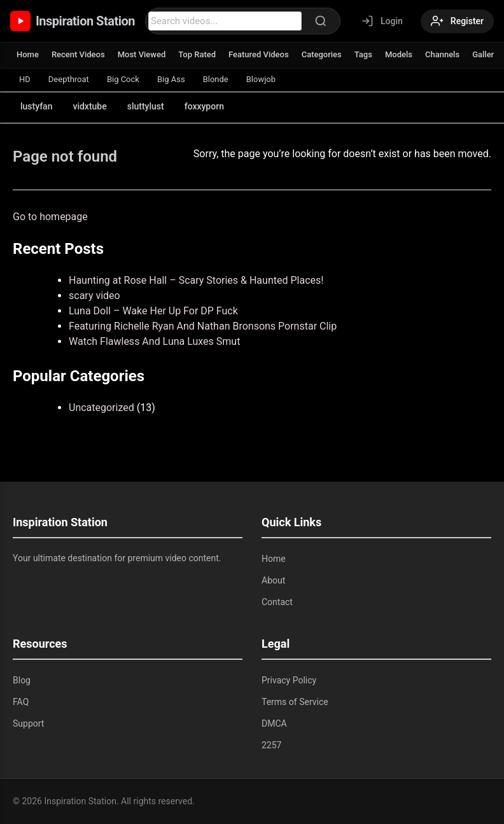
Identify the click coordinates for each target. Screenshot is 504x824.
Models (399, 54)
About (273, 580)
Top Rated (197, 54)
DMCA (274, 723)
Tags (363, 54)
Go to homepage (50, 217)
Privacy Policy (289, 680)
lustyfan (36, 106)
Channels (442, 54)
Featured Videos (259, 54)
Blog (22, 680)
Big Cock (123, 79)
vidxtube (89, 106)
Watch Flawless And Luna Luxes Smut (154, 341)
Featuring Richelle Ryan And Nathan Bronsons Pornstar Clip (203, 326)
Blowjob (261, 79)
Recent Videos (78, 54)
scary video (94, 296)
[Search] (321, 21)
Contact (277, 602)
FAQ (21, 702)
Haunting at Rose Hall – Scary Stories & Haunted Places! (196, 280)
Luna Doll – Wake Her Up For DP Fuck (153, 311)
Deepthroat (69, 79)
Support (28, 723)
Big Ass (171, 79)
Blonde (216, 79)
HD (25, 79)
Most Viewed (142, 54)
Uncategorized (101, 408)
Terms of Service (295, 702)
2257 (271, 745)
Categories (322, 54)
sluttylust (146, 106)
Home (28, 54)
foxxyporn (204, 106)
